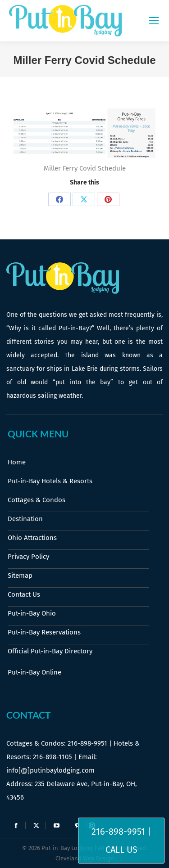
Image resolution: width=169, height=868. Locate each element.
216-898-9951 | (121, 832)
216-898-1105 (53, 757)
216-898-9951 (87, 743)
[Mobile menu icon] (154, 21)
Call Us (121, 850)
